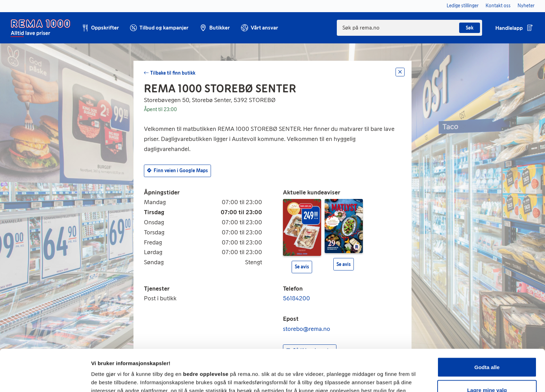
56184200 (296, 298)
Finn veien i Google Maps (177, 171)
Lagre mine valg (487, 351)
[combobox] (409, 28)
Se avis (302, 267)
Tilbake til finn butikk (173, 73)
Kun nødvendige (487, 373)
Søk (470, 28)
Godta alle (487, 328)
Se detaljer (374, 374)
